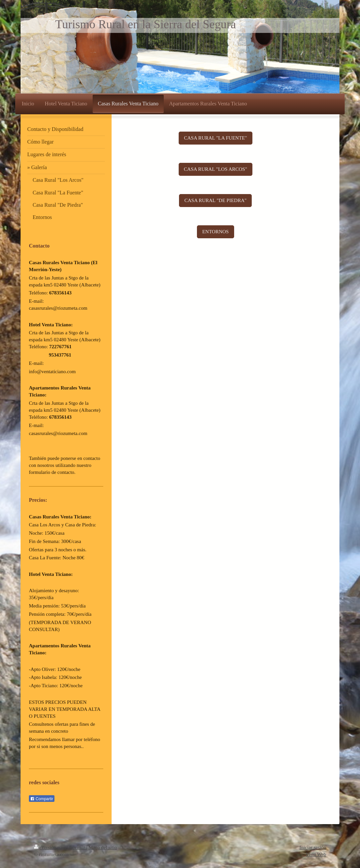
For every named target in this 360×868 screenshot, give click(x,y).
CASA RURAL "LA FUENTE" (216, 138)
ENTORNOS (216, 232)
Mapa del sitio (103, 847)
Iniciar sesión (313, 847)
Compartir (42, 799)
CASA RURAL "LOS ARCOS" (216, 169)
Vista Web (316, 854)
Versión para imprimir (60, 847)
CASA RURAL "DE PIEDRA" (215, 200)
